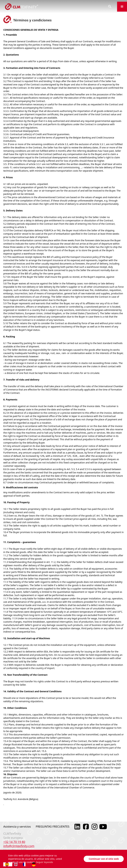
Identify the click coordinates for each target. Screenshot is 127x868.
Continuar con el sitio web (104, 859)
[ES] (8, 864)
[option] (17, 864)
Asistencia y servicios (17, 827)
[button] (122, 7)
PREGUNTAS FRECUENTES (53, 827)
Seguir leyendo (44, 862)
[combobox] (8, 864)
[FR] (26, 864)
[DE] (35, 864)
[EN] (17, 864)
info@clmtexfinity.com (19, 846)
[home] (51, 7)
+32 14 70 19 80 (14, 842)
